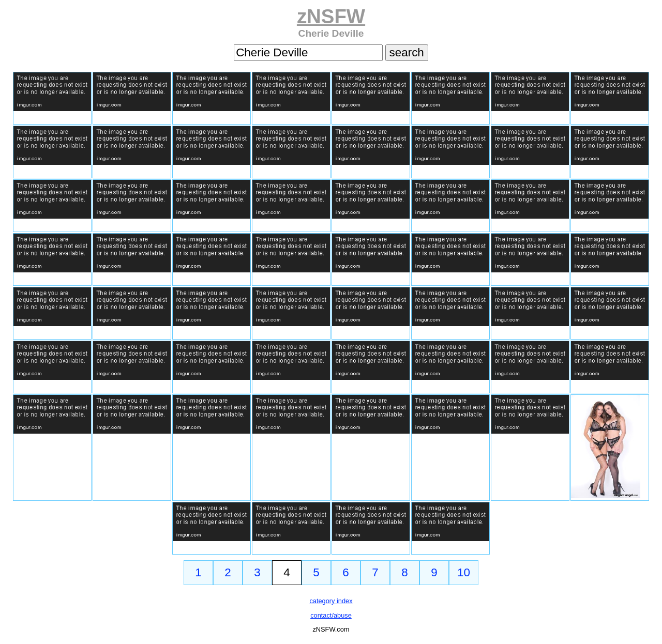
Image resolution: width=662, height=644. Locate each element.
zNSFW (331, 16)
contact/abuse (331, 615)
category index (331, 601)
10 (464, 572)
